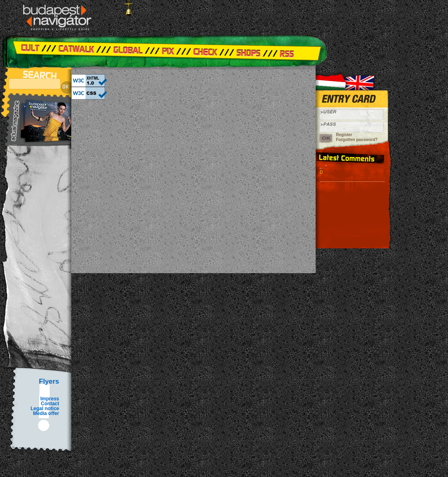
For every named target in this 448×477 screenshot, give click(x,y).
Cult (35, 51)
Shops (248, 51)
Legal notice (45, 409)
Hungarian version (332, 79)
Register (344, 135)
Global (124, 51)
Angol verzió (365, 79)
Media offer (46, 413)
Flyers (49, 381)
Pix (167, 51)
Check (208, 51)
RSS (297, 51)
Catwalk (77, 51)
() (321, 172)
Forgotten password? (357, 140)
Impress (50, 399)
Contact (50, 404)
